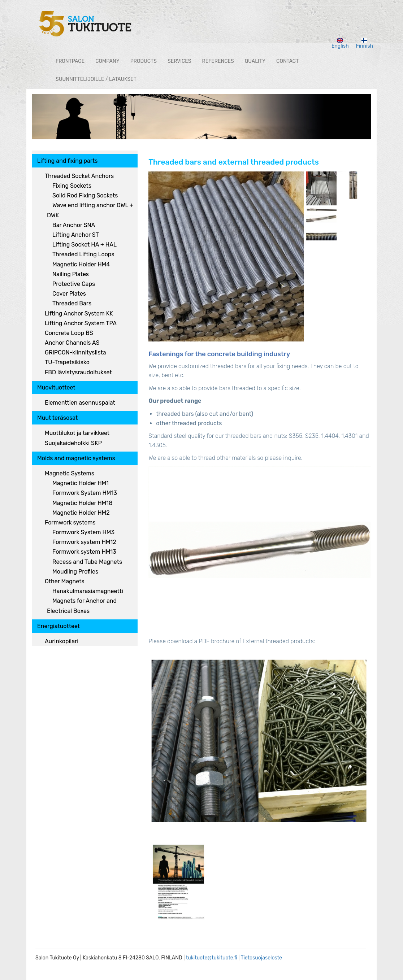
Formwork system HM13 (84, 552)
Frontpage (70, 61)
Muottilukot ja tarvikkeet (77, 433)
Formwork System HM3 (83, 532)
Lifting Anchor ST (76, 235)
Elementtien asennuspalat (80, 403)
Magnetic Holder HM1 (81, 483)
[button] (226, 256)
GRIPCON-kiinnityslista (75, 352)
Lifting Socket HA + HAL (84, 245)
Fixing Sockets (72, 186)
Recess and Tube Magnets (87, 562)
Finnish (365, 44)
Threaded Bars (72, 303)
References (218, 61)
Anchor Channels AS (72, 343)
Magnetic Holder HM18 (82, 503)
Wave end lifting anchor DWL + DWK (90, 210)
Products (144, 61)
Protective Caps (74, 284)
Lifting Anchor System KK (79, 313)
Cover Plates (69, 294)
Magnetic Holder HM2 (81, 513)
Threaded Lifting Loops (83, 254)
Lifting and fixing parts (67, 161)
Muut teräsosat (57, 418)
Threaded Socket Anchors (79, 176)
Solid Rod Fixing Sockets (85, 195)
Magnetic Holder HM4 (81, 264)
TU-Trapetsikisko (67, 362)
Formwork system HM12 (84, 542)
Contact (287, 61)
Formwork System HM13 (85, 493)
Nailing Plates (71, 274)
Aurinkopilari (62, 641)
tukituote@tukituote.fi (212, 958)
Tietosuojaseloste (261, 958)
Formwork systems (70, 522)
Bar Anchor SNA (74, 225)
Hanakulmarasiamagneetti (88, 591)
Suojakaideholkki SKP (73, 443)
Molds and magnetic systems (76, 458)
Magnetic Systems (70, 473)
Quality (255, 61)
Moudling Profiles (75, 572)
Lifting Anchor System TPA (81, 323)
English (340, 44)
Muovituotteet (56, 387)
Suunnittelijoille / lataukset (96, 79)
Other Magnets (65, 581)
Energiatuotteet (58, 626)
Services (179, 61)
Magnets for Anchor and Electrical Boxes (82, 606)
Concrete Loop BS (69, 333)
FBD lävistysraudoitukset (78, 372)
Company (107, 61)
